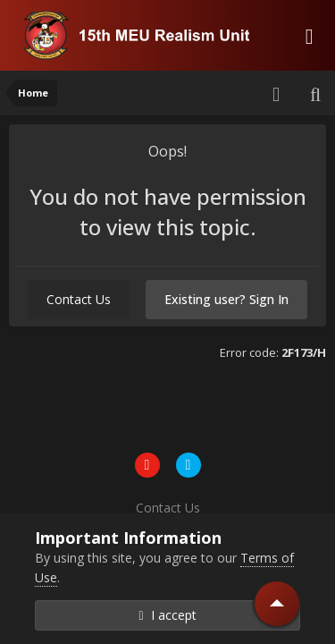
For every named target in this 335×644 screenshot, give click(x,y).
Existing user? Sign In (226, 299)
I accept (167, 615)
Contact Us (79, 299)
